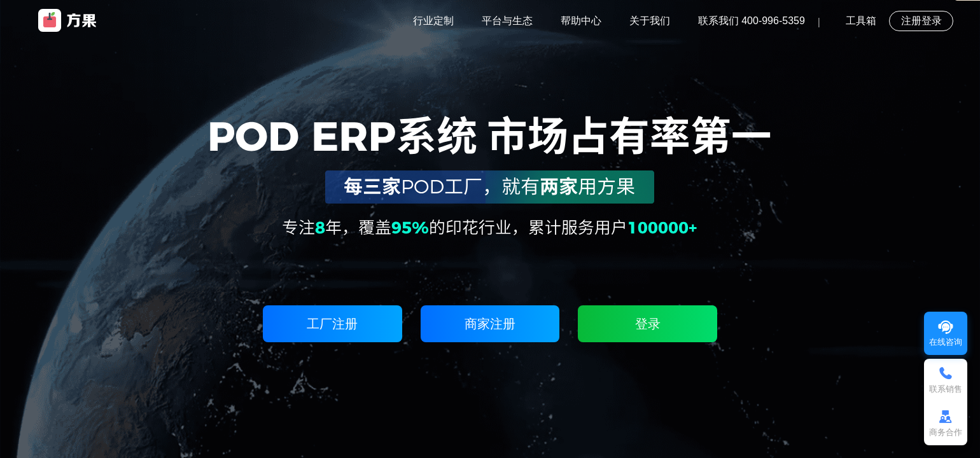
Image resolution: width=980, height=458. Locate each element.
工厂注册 (332, 324)
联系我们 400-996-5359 (752, 21)
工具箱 (861, 21)
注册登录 (921, 21)
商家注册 (490, 324)
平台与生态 (507, 21)
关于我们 (650, 21)
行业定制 (433, 21)
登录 (648, 324)
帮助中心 (581, 21)
